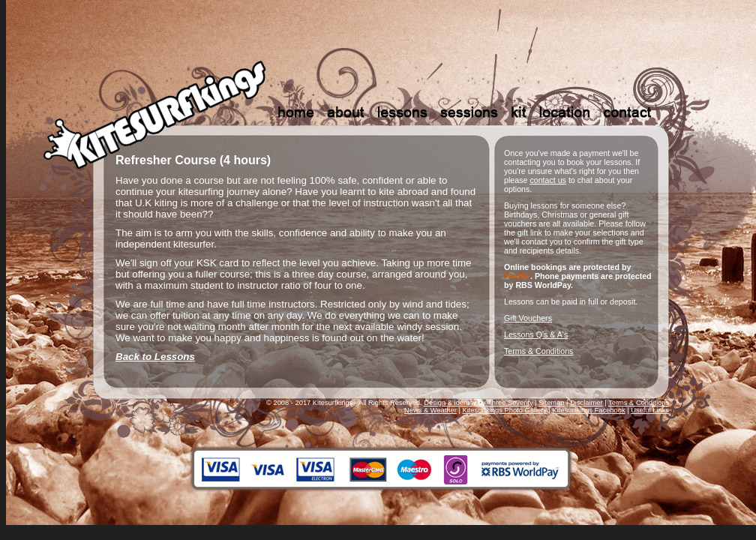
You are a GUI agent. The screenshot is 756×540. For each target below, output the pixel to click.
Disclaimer (586, 403)
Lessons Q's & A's (536, 334)
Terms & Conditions (538, 351)
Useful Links (650, 410)
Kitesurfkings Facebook (589, 410)
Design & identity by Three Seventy (478, 403)
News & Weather (430, 410)
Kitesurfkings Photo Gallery (504, 410)
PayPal (517, 276)
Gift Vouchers (528, 318)
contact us (548, 180)
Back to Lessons (155, 357)
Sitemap (551, 403)
